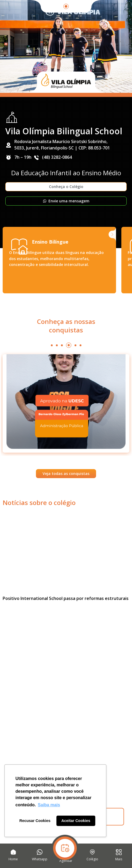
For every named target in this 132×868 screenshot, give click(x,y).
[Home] (13, 852)
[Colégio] (92, 852)
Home (13, 859)
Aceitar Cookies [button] (76, 821)
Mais (119, 859)
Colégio (92, 859)
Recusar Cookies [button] (35, 821)
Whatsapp (40, 859)
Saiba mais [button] (49, 805)
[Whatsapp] (40, 852)
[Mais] (119, 852)
